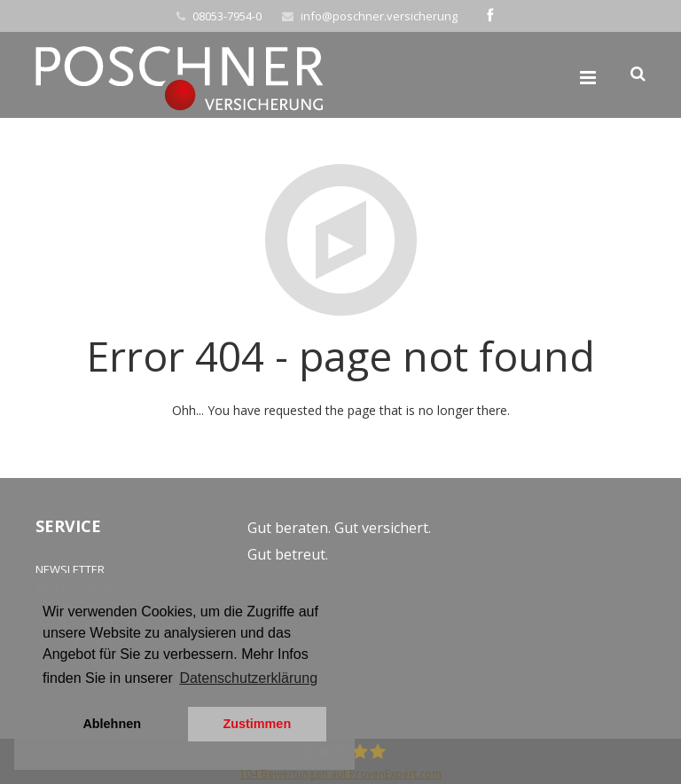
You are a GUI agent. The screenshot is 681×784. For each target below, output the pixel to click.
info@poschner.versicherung (379, 16)
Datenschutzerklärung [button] (248, 678)
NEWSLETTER (70, 569)
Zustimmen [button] (257, 724)
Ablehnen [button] (112, 724)
